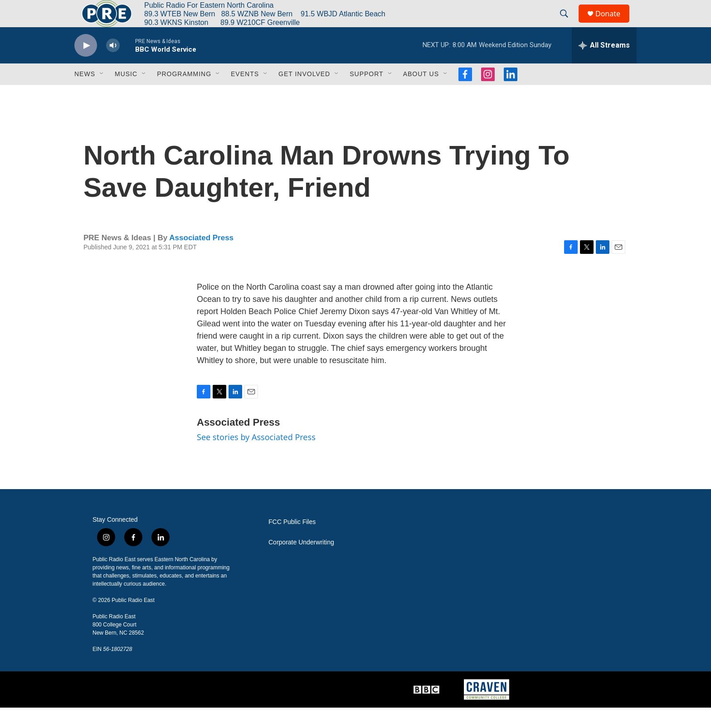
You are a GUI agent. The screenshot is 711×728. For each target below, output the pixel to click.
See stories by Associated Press (256, 457)
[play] (86, 66)
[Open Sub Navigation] (102, 94)
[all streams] (604, 66)
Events (245, 94)
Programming (184, 94)
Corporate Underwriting (301, 563)
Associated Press (201, 258)
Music (126, 94)
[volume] (113, 66)
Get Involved (304, 94)
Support (366, 94)
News (85, 94)
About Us (421, 94)
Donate (614, 24)
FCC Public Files (292, 542)
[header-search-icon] (568, 24)
